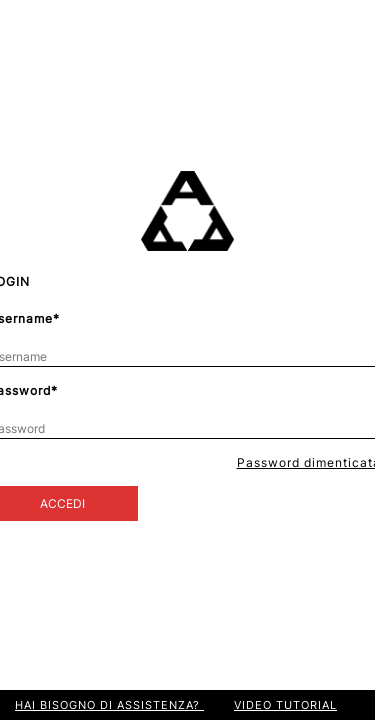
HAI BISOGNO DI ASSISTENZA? (109, 705)
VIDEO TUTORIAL (285, 705)
